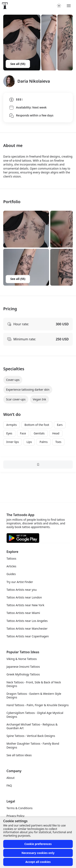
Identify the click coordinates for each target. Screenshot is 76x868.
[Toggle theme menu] (59, 6)
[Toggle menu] (69, 6)
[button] (26, 229)
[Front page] (5, 6)
